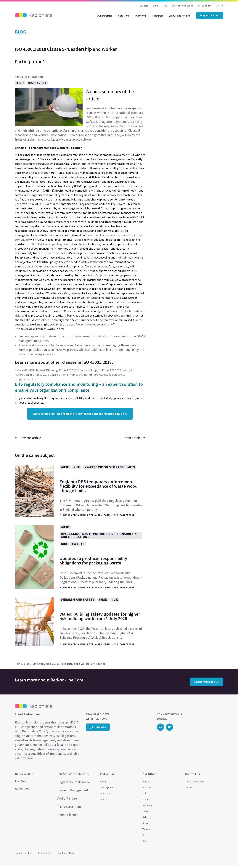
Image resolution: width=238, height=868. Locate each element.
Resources (158, 16)
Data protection (24, 853)
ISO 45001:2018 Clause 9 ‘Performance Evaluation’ (62, 375)
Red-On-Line (40, 244)
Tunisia (146, 829)
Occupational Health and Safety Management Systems (115, 119)
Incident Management (73, 790)
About (103, 782)
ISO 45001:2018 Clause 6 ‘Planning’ (37, 370)
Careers (144, 6)
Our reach (106, 799)
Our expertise (105, 16)
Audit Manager (68, 798)
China (145, 793)
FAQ (165, 6)
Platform (141, 16)
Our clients (106, 793)
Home (18, 664)
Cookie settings (67, 853)
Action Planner (68, 815)
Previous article (28, 438)
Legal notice (45, 853)
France (146, 799)
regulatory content (61, 244)
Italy (145, 817)
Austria (146, 782)
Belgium (147, 787)
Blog (156, 6)
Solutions (124, 16)
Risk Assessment (69, 807)
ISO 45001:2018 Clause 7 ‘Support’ (80, 370)
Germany (147, 805)
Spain (145, 823)
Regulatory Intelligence (74, 782)
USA (145, 841)
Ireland (146, 811)
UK (217, 6)
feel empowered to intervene (94, 324)
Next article (135, 438)
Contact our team (182, 6)
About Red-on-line (180, 16)
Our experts (107, 787)
